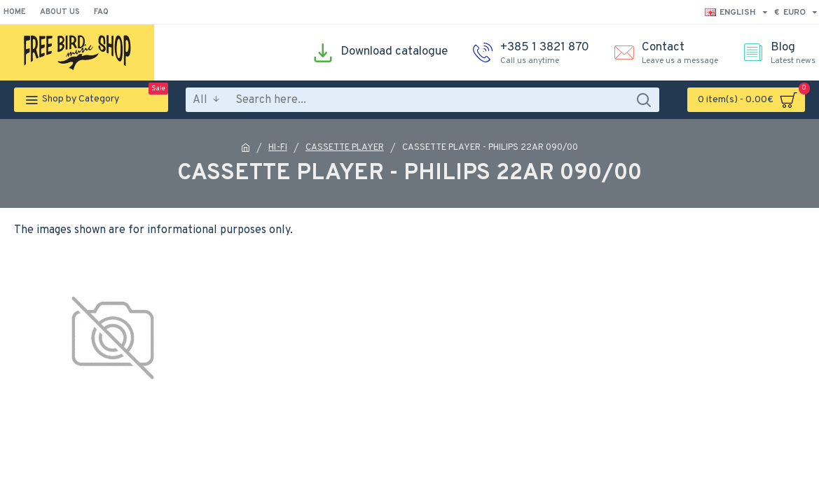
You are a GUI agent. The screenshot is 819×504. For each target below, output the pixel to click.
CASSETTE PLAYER (345, 148)
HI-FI (278, 148)
